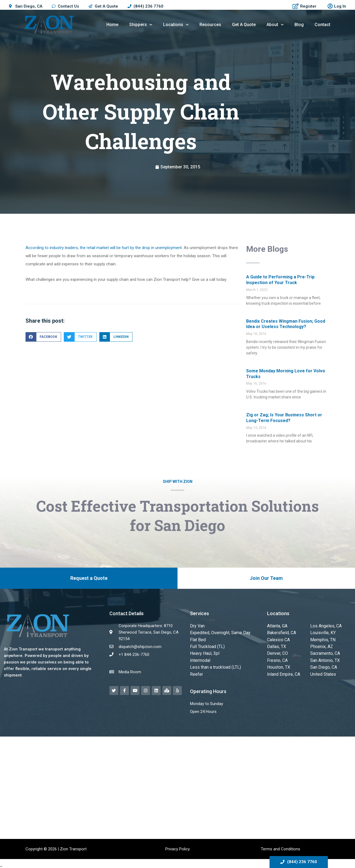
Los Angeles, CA (325, 626)
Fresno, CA (277, 658)
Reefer (196, 671)
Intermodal (200, 658)
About (275, 25)
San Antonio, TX (325, 658)
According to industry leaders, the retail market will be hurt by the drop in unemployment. (104, 248)
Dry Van (197, 626)
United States (322, 671)
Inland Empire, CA (283, 671)
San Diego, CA (323, 665)
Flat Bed (197, 639)
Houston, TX (278, 665)
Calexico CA (278, 639)
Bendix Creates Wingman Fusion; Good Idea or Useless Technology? (286, 324)
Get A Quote (244, 25)
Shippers (141, 25)
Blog (299, 25)
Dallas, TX (276, 645)
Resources (210, 25)
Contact (322, 25)
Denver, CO (277, 652)
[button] (43, 337)
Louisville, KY (322, 632)
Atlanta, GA (277, 626)
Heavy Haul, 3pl (203, 652)
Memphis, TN (322, 639)
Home (112, 25)
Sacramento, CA (325, 652)
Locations (176, 25)
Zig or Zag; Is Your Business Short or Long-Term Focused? (284, 418)
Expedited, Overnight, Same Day (218, 632)
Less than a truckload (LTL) (214, 665)
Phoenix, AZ (321, 645)
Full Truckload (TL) (206, 645)
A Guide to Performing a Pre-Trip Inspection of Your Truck (280, 280)
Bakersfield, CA (280, 632)
